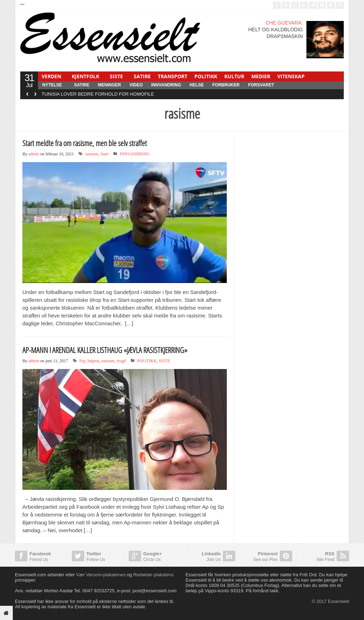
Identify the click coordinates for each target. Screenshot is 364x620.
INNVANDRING (166, 85)
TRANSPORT (173, 76)
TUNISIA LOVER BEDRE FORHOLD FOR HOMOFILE (98, 94)
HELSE (197, 85)
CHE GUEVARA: (284, 23)
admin (34, 154)
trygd (121, 361)
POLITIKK (206, 76)
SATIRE (142, 76)
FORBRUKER (226, 85)
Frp (82, 361)
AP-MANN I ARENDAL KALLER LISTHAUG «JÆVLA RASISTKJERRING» (105, 350)
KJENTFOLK (85, 76)
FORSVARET (261, 85)
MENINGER (109, 85)
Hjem (22, 4)
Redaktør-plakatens (153, 575)
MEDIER (261, 76)
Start (104, 154)
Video (136, 85)
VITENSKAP (291, 76)
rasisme (92, 154)
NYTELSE (52, 85)
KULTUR (234, 76)
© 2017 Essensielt (330, 601)
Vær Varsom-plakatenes (101, 575)
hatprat (93, 361)
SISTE (116, 76)
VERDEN (51, 76)
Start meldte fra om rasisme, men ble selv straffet (85, 143)
